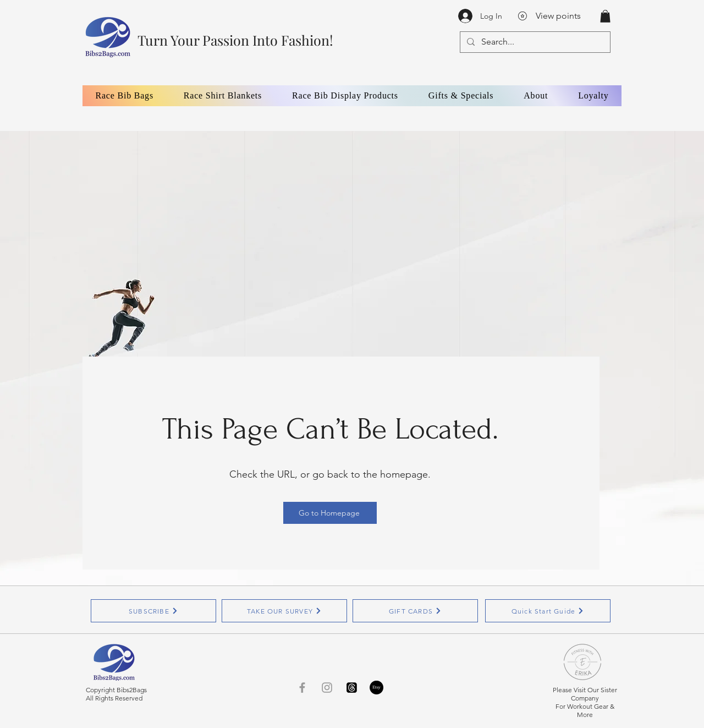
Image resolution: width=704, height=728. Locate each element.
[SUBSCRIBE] (153, 611)
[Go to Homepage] (330, 513)
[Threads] (352, 688)
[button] (605, 16)
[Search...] (534, 42)
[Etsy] (376, 688)
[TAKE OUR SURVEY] (284, 611)
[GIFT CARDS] (415, 611)
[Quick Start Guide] (548, 611)
